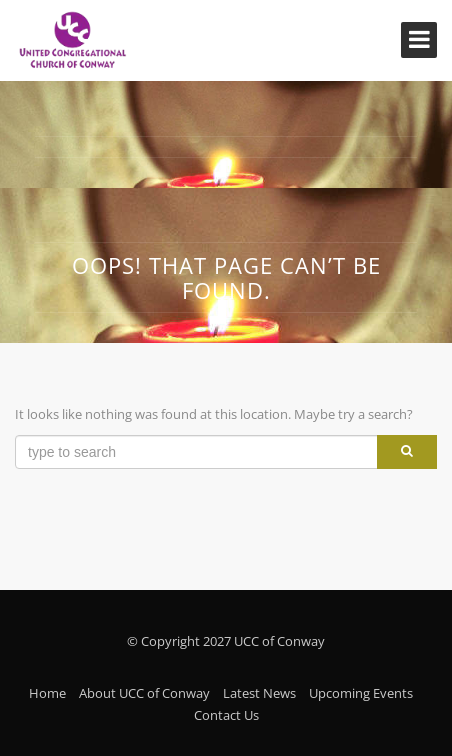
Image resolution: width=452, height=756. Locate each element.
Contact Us (226, 715)
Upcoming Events (361, 693)
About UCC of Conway (144, 693)
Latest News (259, 693)
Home (47, 693)
